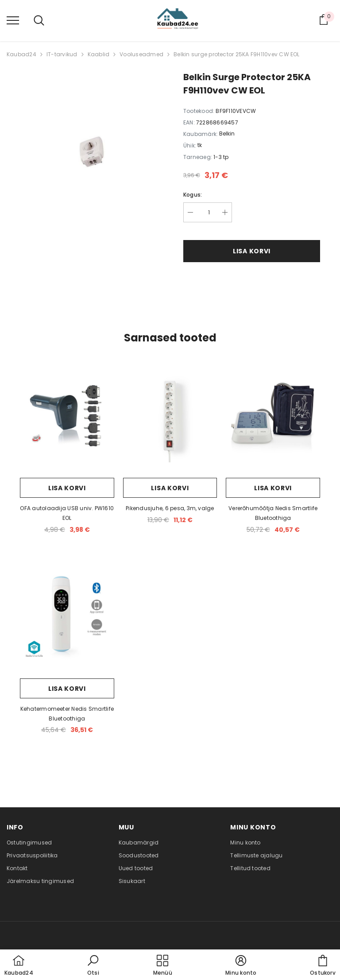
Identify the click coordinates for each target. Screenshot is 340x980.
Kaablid (99, 54)
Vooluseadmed (141, 54)
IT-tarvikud (62, 54)
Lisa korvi (252, 251)
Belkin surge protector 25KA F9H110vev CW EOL (237, 54)
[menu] (13, 20)
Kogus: (193, 195)
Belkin (227, 134)
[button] (93, 966)
